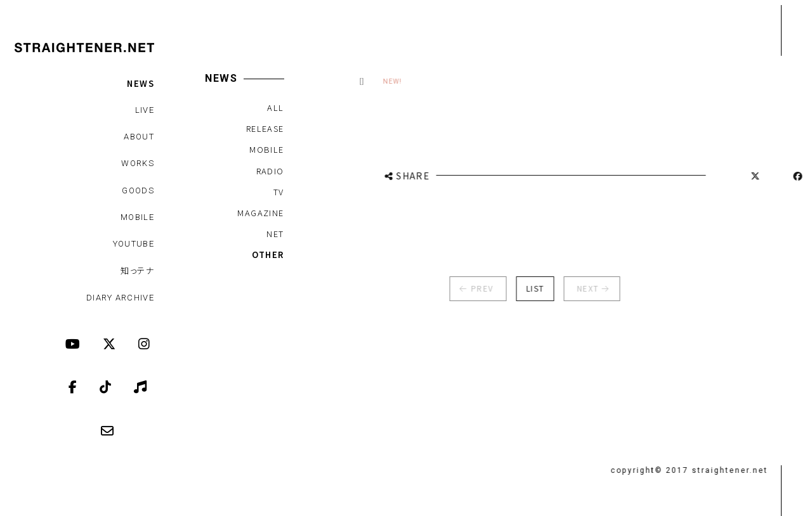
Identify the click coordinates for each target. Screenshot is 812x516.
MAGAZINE (260, 213)
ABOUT (139, 137)
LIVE (145, 110)
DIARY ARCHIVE (120, 298)
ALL (275, 107)
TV (278, 192)
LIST (528, 288)
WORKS (138, 163)
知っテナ (137, 270)
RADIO (270, 171)
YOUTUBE (134, 244)
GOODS (138, 190)
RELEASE (265, 128)
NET (274, 234)
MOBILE (137, 217)
